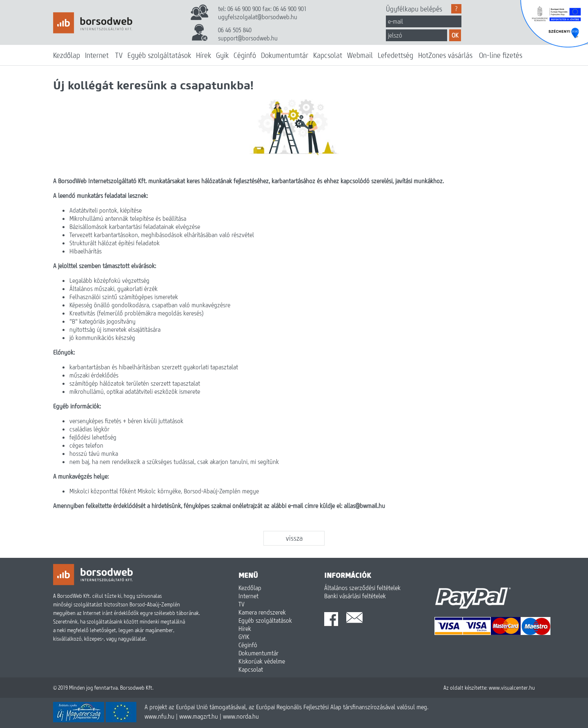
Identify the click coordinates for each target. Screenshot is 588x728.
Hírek (204, 55)
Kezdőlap (67, 55)
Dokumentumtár (285, 55)
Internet (97, 55)
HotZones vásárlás (445, 55)
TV (119, 55)
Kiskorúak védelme (262, 661)
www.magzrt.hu (199, 716)
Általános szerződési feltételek (362, 588)
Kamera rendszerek (262, 612)
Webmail (360, 55)
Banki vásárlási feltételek (355, 596)
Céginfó (245, 55)
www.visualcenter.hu (512, 688)
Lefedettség (395, 55)
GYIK (244, 637)
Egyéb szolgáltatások (159, 55)
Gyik (222, 55)
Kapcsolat (328, 55)
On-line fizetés (501, 55)
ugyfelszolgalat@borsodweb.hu (258, 17)
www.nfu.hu (159, 716)
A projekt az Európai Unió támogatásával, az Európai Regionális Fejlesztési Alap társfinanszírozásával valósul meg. (286, 707)
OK (455, 35)
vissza (294, 538)
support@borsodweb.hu (248, 38)
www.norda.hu (241, 716)
